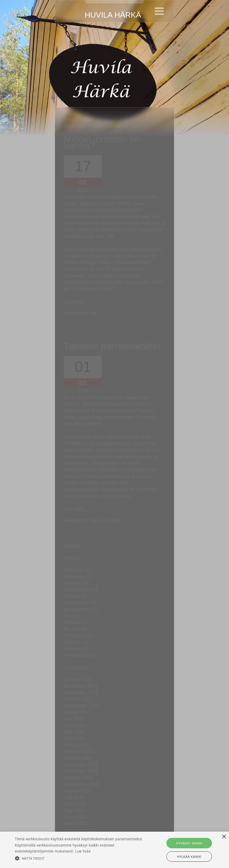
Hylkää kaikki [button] (189, 857)
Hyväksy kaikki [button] (189, 843)
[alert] (114, 850)
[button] (80, 858)
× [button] (224, 837)
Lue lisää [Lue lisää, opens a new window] (83, 851)
